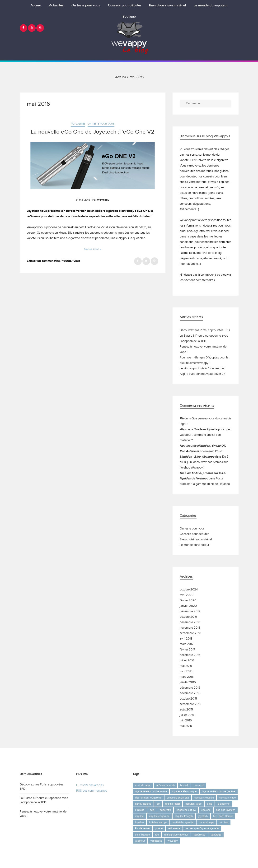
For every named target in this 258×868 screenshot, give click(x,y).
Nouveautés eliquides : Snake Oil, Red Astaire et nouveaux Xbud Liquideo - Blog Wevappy (203, 451)
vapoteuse (156, 841)
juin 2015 (186, 721)
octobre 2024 (189, 590)
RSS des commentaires (92, 791)
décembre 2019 (190, 611)
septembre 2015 (190, 704)
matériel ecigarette (183, 822)
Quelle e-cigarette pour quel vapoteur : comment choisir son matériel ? (205, 435)
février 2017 (187, 650)
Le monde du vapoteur (211, 5)
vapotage (216, 835)
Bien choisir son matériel (167, 5)
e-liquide (140, 810)
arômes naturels (166, 785)
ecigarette (165, 810)
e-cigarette (224, 804)
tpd (157, 835)
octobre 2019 (188, 617)
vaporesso (199, 835)
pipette (159, 829)
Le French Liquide (223, 816)
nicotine (224, 822)
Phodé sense (142, 829)
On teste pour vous (86, 5)
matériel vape (206, 822)
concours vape (228, 798)
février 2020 (188, 601)
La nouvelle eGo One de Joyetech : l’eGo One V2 (93, 132)
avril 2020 (187, 595)
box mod (199, 785)
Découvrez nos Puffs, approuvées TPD (205, 330)
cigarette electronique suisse (151, 791)
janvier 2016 (188, 682)
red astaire (174, 829)
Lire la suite (93, 249)
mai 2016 (186, 666)
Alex (183, 429)
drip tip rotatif (173, 804)
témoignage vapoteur (176, 835)
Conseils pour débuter (125, 5)
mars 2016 (187, 677)
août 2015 (186, 710)
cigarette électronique (184, 791)
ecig (152, 810)
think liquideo (142, 835)
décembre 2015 (190, 688)
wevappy (173, 841)
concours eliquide (204, 798)
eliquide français (184, 816)
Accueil (36, 5)
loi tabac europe (158, 822)
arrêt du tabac (143, 785)
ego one (206, 810)
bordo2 (184, 785)
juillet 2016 (187, 661)
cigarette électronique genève (219, 791)
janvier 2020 (188, 606)
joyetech (203, 816)
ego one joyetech (226, 810)
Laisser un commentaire (43, 261)
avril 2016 (186, 671)
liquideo (139, 822)
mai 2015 (186, 726)
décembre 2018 (190, 622)
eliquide (139, 816)
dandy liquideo (143, 804)
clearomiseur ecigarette (148, 798)
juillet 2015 (187, 715)
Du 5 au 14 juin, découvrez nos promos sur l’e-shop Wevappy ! (204, 462)
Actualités (56, 5)
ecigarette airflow (186, 810)
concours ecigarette (178, 798)
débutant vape (193, 804)
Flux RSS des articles (90, 785)
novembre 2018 (190, 628)
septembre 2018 (190, 633)
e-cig (210, 804)
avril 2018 (186, 639)
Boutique (129, 17)
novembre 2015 (190, 693)
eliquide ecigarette (159, 816)
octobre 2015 (188, 699)
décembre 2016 (190, 655)
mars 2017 (187, 644)
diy (158, 804)
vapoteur (140, 841)
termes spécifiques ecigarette (202, 829)
